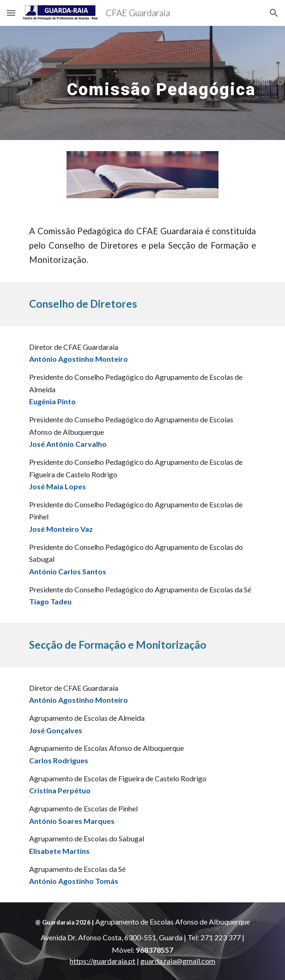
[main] (142, 83)
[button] (11, 13)
